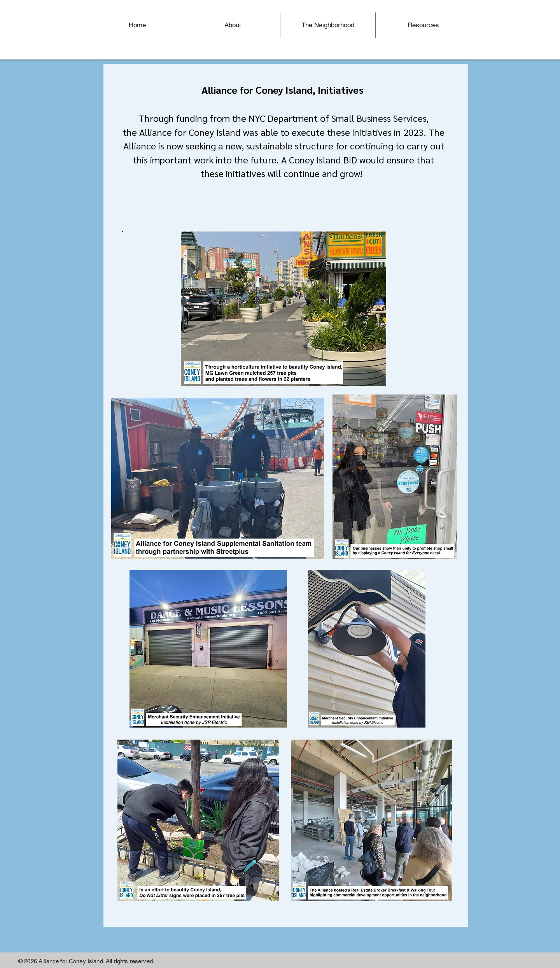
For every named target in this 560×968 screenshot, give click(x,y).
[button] (328, 25)
